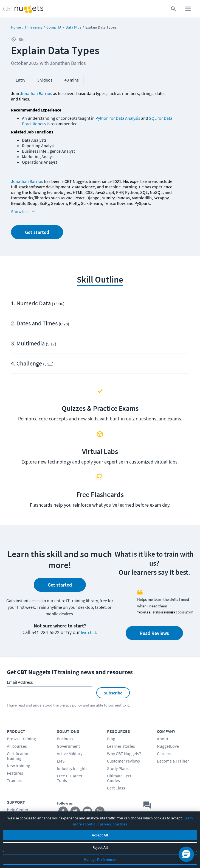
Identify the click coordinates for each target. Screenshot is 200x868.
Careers (164, 753)
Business (65, 739)
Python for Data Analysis (118, 118)
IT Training (34, 27)
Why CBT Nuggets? (124, 753)
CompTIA (54, 27)
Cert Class (116, 788)
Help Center (18, 810)
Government (68, 746)
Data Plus (73, 27)
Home (16, 27)
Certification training (18, 756)
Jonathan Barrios (36, 93)
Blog (111, 739)
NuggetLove (168, 746)
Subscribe (113, 693)
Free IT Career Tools (70, 778)
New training (19, 766)
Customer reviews (123, 761)
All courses (17, 746)
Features (15, 773)
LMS (61, 761)
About (163, 739)
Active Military (70, 753)
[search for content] (174, 9)
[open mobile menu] (188, 9)
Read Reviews (154, 633)
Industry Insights (72, 768)
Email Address (20, 682)
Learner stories (121, 746)
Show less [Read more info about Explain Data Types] (24, 211)
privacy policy (71, 705)
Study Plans (118, 768)
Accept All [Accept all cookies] (100, 835)
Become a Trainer (173, 761)
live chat (88, 632)
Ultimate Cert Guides (119, 778)
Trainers (15, 780)
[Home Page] (17, 9)
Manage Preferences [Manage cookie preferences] (100, 859)
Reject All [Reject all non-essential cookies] (100, 847)
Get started (37, 232)
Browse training (21, 739)
